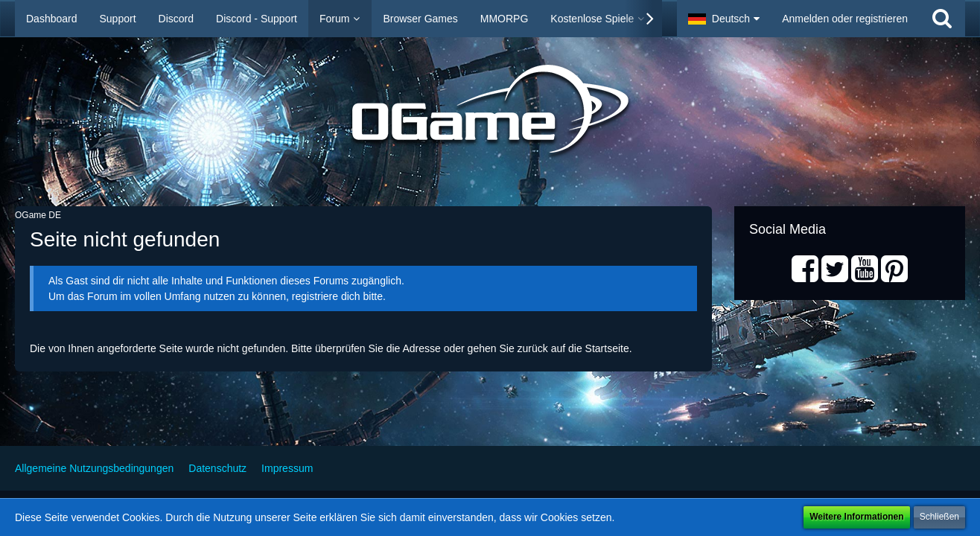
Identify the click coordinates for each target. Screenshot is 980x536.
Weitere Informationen (856, 517)
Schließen (939, 517)
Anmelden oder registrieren (845, 19)
